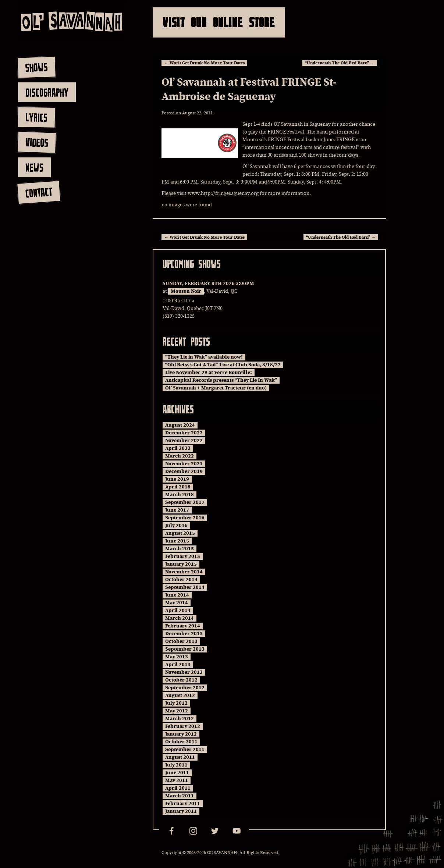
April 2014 (178, 611)
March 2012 (180, 719)
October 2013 (181, 641)
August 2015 (180, 533)
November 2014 (184, 572)
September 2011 (185, 750)
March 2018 (180, 495)
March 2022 (180, 456)
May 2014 (177, 603)
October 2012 (181, 680)
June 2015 (177, 541)
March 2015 (180, 549)
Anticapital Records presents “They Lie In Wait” (221, 380)
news (34, 167)
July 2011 (176, 765)
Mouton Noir (186, 291)
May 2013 (177, 657)
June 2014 (177, 595)
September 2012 (185, 688)
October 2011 (181, 742)
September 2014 (185, 587)
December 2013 (184, 634)
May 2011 (177, 780)
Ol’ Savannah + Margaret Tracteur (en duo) (216, 388)
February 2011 (183, 804)
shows (36, 67)
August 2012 (180, 696)
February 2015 (183, 556)
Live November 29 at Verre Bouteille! (209, 373)
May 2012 (177, 711)
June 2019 (177, 479)
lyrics (36, 117)
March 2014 (180, 618)
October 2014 (181, 580)
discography (47, 92)
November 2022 (184, 441)
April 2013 (178, 665)
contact (38, 193)
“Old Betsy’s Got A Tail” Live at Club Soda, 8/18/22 (223, 365)
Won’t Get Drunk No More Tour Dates (204, 63)
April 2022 (178, 448)
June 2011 (177, 773)
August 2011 (180, 757)
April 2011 (178, 788)
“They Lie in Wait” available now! (204, 357)
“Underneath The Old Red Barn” (340, 63)
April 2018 (178, 487)
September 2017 (185, 502)
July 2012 (176, 703)
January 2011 (181, 811)
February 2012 (183, 726)
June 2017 (177, 510)
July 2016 (176, 526)
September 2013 (185, 649)
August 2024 (180, 425)
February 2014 (183, 626)
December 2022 (184, 433)
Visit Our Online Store (219, 22)
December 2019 (184, 472)
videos (37, 142)
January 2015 (181, 564)
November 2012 (184, 672)
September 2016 (185, 518)
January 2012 (181, 734)
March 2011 (180, 796)
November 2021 (184, 464)
